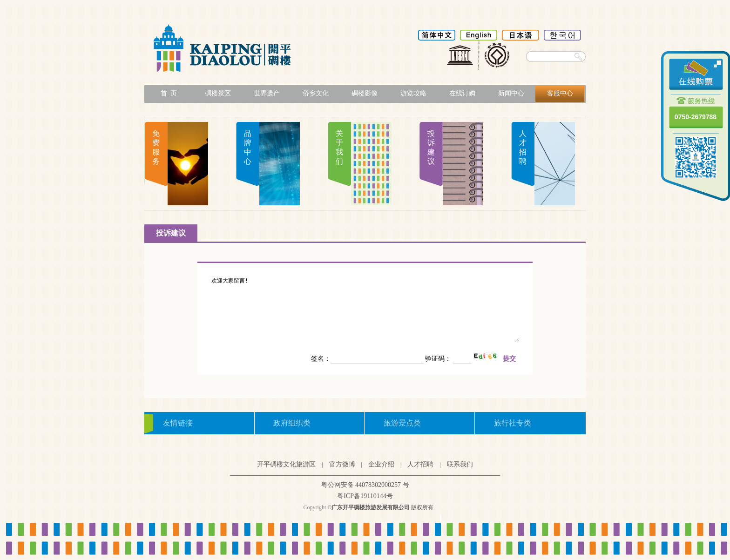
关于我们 (339, 147)
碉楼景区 (218, 93)
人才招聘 (523, 147)
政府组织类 (292, 423)
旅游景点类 (402, 423)
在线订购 (462, 93)
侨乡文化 (316, 93)
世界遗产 (267, 93)
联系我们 (460, 464)
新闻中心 (511, 93)
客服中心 (560, 93)
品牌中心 (248, 147)
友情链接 (178, 423)
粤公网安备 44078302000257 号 (365, 485)
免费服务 (156, 147)
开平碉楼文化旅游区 (286, 464)
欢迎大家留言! (365, 310)
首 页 (169, 93)
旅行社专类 (513, 423)
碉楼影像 (365, 93)
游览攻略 (413, 93)
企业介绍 (381, 464)
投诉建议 (431, 147)
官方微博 (342, 464)
